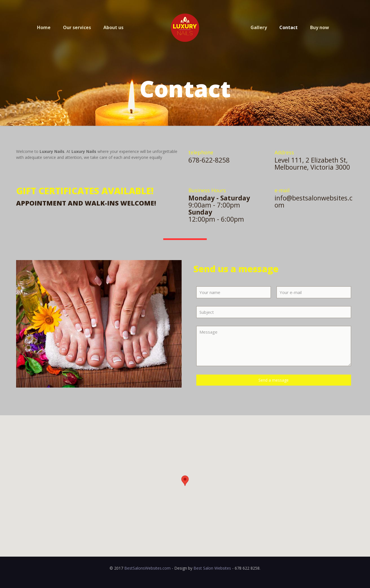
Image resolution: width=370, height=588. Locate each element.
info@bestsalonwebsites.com (314, 201)
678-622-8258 (209, 160)
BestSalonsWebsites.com (147, 568)
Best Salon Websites (212, 568)
